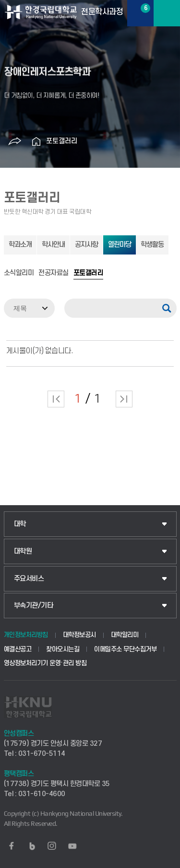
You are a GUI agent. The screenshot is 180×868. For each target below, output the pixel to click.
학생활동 (152, 245)
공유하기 (15, 141)
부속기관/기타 (34, 606)
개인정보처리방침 (26, 635)
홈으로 (36, 141)
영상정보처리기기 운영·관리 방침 (45, 663)
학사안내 (53, 245)
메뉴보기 (167, 13)
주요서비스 (29, 579)
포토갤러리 (62, 141)
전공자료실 (54, 273)
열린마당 (120, 245)
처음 (56, 399)
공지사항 (86, 245)
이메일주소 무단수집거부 (125, 649)
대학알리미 (125, 635)
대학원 (23, 551)
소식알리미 (19, 273)
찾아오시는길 (63, 649)
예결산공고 (18, 649)
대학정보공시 (79, 635)
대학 (20, 524)
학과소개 (20, 245)
